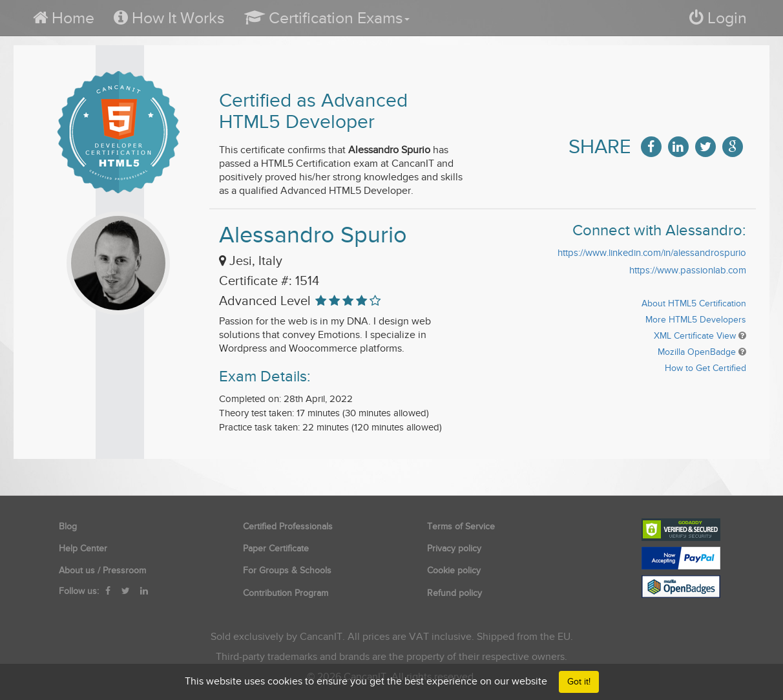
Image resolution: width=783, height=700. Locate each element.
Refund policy (454, 593)
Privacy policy (454, 548)
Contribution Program (286, 593)
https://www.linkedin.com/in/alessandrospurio (652, 253)
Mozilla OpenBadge (697, 352)
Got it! (579, 682)
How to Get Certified (705, 368)
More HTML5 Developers (696, 320)
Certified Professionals (288, 526)
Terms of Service (461, 526)
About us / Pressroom (102, 570)
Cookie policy (454, 570)
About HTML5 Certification (694, 303)
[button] (327, 18)
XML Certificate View (695, 336)
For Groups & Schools (287, 570)
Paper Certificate (276, 548)
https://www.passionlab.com (688, 270)
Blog (68, 526)
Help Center (83, 548)
